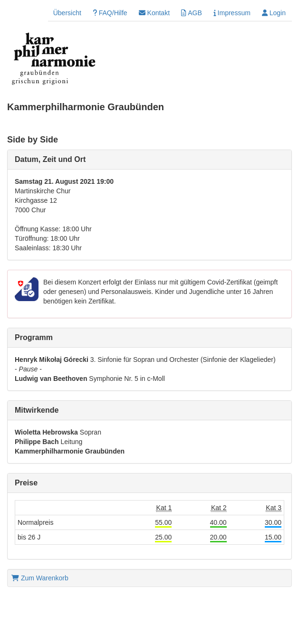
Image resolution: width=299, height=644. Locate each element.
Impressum (232, 13)
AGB (192, 13)
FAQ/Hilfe (110, 13)
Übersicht (67, 13)
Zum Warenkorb (40, 578)
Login (274, 13)
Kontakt (154, 13)
